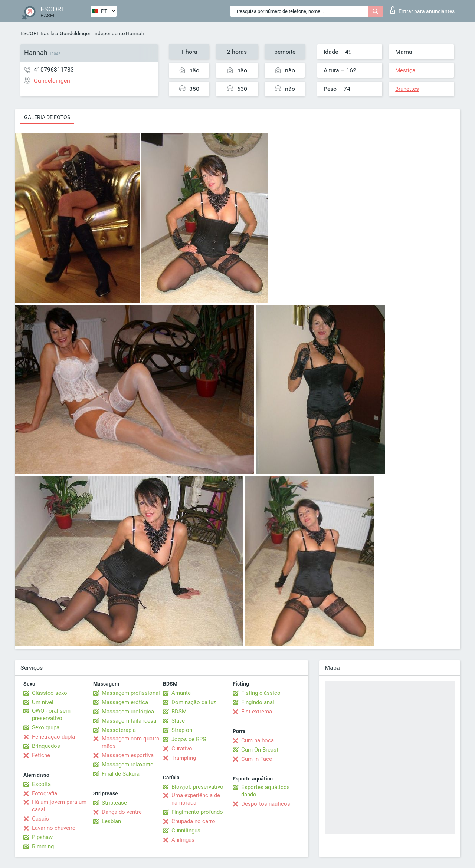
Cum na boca (258, 740)
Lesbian (111, 821)
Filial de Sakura (121, 774)
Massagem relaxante (127, 765)
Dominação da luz (194, 702)
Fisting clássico (261, 693)
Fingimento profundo (197, 812)
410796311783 (54, 70)
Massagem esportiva (128, 755)
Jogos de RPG (189, 739)
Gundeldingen (76, 33)
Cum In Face (257, 759)
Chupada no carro (193, 821)
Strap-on (182, 730)
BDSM (179, 712)
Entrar (422, 10)
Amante (181, 693)
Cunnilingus (186, 831)
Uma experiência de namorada (196, 799)
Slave (178, 721)
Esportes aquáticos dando (266, 791)
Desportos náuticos (266, 804)
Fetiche (41, 755)
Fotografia (45, 793)
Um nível (43, 702)
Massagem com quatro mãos (131, 742)
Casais (40, 819)
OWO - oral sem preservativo (51, 714)
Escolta (41, 784)
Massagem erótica (125, 702)
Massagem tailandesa (129, 721)
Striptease (114, 803)
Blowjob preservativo (197, 787)
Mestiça (405, 70)
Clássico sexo (50, 693)
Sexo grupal (46, 727)
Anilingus (183, 840)
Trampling (184, 758)
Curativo (182, 749)
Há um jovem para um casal (59, 806)
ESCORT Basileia (39, 33)
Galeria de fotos (47, 117)
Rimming (43, 846)
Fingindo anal (258, 702)
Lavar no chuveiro (54, 828)
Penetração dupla (53, 737)
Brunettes (407, 89)
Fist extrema (257, 712)
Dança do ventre (122, 812)
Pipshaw (42, 837)
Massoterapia (119, 730)
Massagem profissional (131, 693)
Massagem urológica (128, 712)
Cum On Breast (260, 750)
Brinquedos (46, 746)
